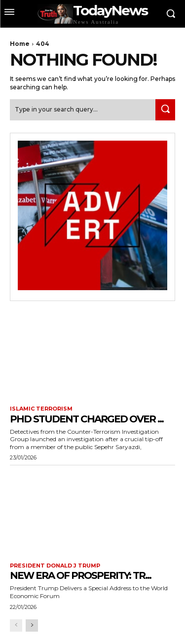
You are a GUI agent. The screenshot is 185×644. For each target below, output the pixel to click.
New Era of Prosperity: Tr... (80, 575)
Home (20, 44)
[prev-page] (16, 625)
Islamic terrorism (41, 409)
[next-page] (32, 625)
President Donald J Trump (55, 566)
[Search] (165, 110)
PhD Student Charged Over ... (87, 419)
